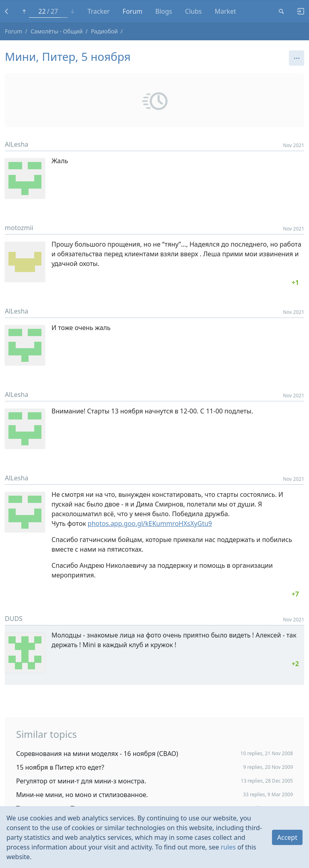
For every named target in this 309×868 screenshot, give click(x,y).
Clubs (194, 11)
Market (225, 11)
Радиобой (104, 31)
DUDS (14, 619)
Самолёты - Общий (57, 31)
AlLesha (16, 144)
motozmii (19, 228)
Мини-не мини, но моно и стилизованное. (82, 795)
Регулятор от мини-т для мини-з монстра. (81, 781)
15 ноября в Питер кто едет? (60, 767)
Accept (287, 837)
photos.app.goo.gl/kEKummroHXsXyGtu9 (150, 523)
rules (228, 847)
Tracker (98, 11)
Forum (133, 11)
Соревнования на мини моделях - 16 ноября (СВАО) (97, 754)
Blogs (164, 11)
